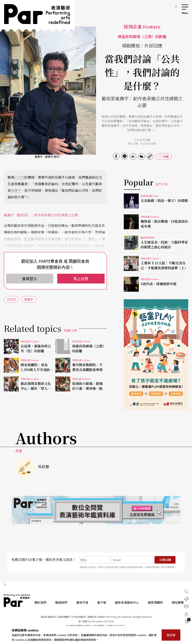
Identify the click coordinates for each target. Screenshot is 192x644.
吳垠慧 (146, 140)
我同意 (171, 635)
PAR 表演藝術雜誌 (17, 601)
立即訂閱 (165, 560)
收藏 (166, 156)
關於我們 (40, 602)
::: (176, 6)
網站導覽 (178, 602)
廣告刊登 (82, 602)
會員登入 (30, 279)
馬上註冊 (81, 279)
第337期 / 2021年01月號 (142, 144)
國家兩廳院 (155, 602)
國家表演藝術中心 (127, 602)
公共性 (19, 177)
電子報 (102, 602)
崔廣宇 (16, 190)
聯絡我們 (61, 602)
